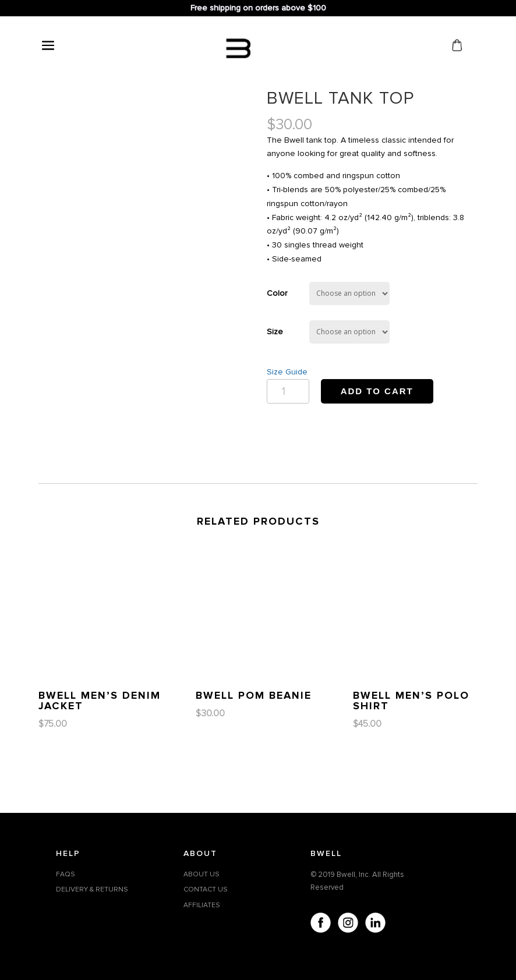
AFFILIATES (202, 905)
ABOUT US (202, 874)
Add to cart (377, 391)
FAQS (66, 874)
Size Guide (287, 372)
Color (277, 293)
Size (275, 332)
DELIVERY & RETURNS (92, 889)
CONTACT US (206, 889)
